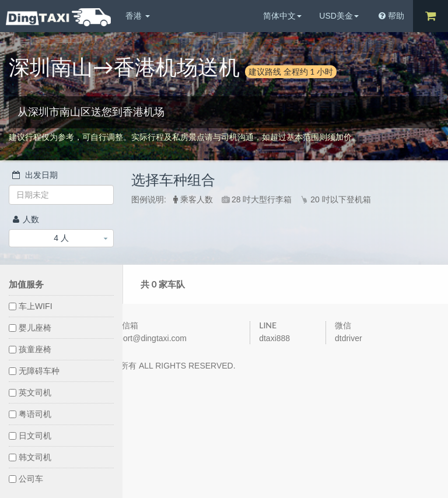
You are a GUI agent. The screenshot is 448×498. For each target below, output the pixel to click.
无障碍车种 (34, 371)
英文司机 (30, 392)
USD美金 (339, 16)
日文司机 (30, 436)
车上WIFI (31, 306)
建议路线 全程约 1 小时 (291, 71)
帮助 (391, 16)
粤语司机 (30, 414)
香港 (138, 16)
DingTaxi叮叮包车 (58, 17)
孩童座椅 (30, 349)
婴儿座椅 (30, 328)
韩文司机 (30, 457)
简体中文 (282, 16)
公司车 (26, 479)
